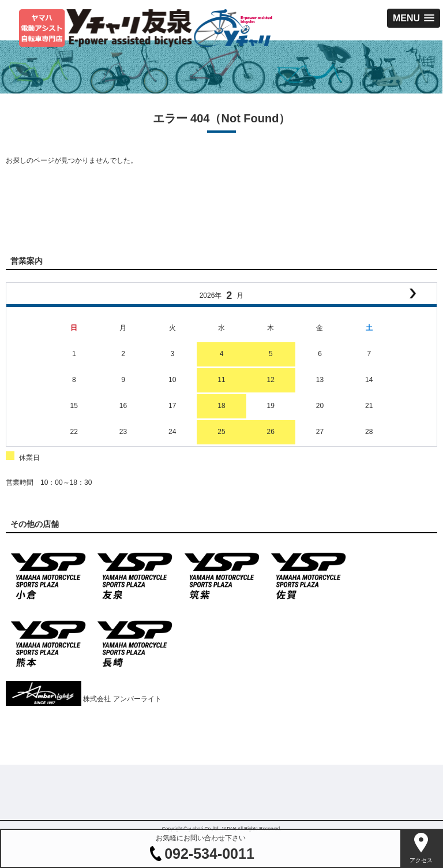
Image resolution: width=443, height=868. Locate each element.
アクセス (421, 860)
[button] (414, 18)
